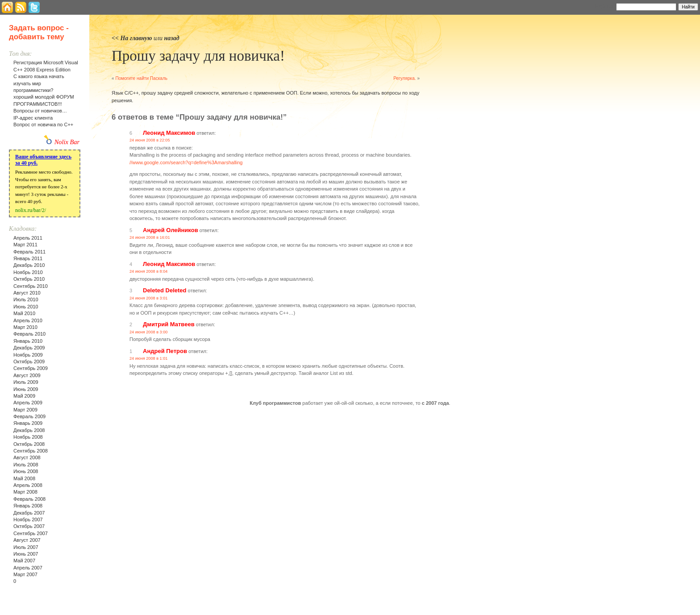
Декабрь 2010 (29, 265)
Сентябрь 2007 (31, 533)
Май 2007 (24, 561)
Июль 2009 (26, 382)
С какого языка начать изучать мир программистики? (39, 83)
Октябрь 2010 (29, 279)
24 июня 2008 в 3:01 (148, 298)
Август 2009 (27, 375)
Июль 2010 (26, 299)
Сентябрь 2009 (31, 368)
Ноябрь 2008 (28, 437)
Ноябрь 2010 (28, 272)
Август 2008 (27, 457)
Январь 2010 (28, 341)
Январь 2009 (28, 423)
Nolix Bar (67, 142)
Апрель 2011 (28, 238)
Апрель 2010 (28, 320)
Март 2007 (25, 574)
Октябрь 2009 (29, 362)
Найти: (604, 6)
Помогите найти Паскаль (141, 78)
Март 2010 (25, 327)
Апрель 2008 (28, 485)
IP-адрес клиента (33, 118)
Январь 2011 (28, 258)
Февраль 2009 (29, 416)
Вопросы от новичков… (40, 111)
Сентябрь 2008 (31, 451)
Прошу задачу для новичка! (198, 56)
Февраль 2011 (29, 252)
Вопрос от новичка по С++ (43, 125)
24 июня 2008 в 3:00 (148, 332)
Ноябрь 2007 (28, 519)
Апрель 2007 (28, 568)
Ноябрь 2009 (28, 355)
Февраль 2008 (29, 499)
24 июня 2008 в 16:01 (150, 237)
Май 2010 (24, 313)
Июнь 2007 (26, 554)
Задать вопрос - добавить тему (39, 32)
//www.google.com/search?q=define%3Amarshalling (186, 162)
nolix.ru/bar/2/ (31, 210)
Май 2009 (24, 396)
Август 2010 (27, 293)
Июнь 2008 (26, 471)
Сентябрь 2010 (31, 286)
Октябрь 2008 (29, 444)
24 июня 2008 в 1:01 (148, 358)
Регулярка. (404, 78)
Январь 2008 (28, 506)
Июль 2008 (26, 465)
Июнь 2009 (26, 389)
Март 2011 (25, 245)
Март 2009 (25, 410)
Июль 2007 (26, 547)
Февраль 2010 (29, 334)
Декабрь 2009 (29, 348)
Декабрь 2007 (29, 513)
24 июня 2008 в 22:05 (150, 140)
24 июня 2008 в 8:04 (148, 271)
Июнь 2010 (26, 307)
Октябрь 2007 (29, 526)
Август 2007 (27, 540)
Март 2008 (25, 492)
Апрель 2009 (28, 403)
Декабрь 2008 (29, 430)
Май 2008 (24, 478)
